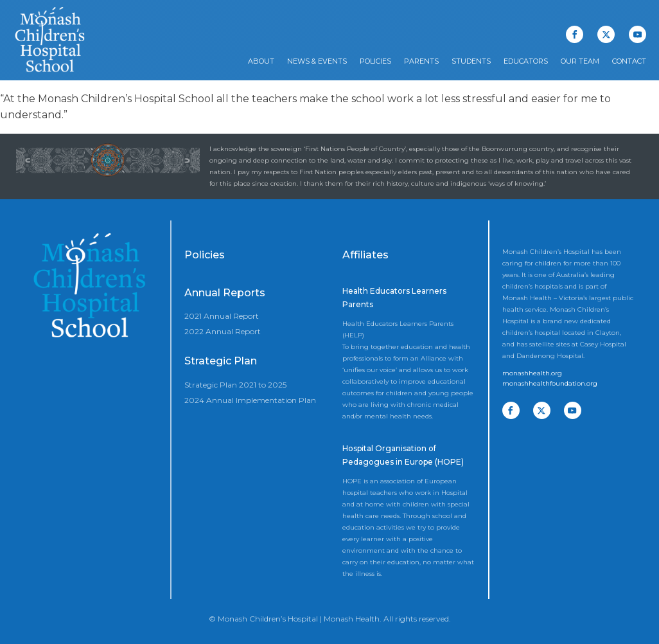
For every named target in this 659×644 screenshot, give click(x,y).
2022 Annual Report (223, 331)
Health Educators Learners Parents (394, 298)
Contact (629, 61)
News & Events (317, 61)
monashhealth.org (532, 373)
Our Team (580, 61)
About (261, 61)
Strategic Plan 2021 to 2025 (235, 385)
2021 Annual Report (222, 316)
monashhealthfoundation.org (550, 383)
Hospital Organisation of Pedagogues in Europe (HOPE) (403, 455)
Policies (375, 61)
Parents (421, 61)
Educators (526, 61)
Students (471, 61)
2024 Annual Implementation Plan (250, 400)
